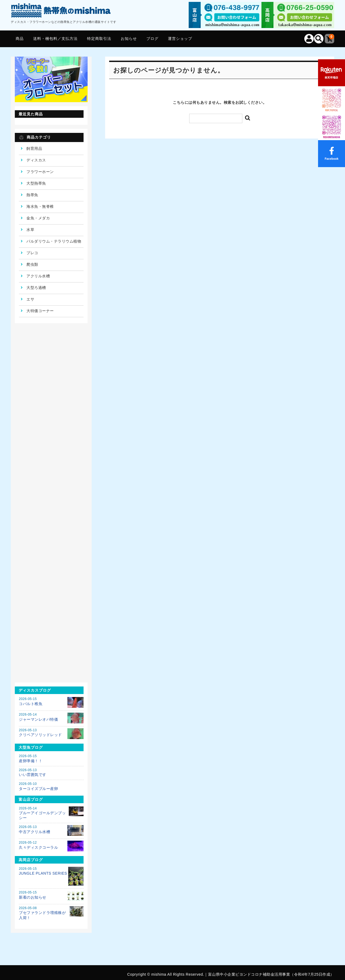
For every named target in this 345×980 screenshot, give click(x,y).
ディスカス (36, 160)
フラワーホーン (40, 172)
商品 (20, 39)
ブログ (152, 39)
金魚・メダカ (38, 218)
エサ (30, 299)
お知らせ (129, 39)
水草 (30, 230)
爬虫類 (32, 264)
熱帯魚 (32, 195)
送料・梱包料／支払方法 (55, 39)
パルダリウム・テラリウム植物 (54, 241)
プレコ (32, 253)
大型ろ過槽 (36, 288)
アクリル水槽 (38, 276)
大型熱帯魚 (36, 183)
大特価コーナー (40, 311)
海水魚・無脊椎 (40, 206)
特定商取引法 (99, 39)
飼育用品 (34, 149)
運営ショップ (180, 39)
